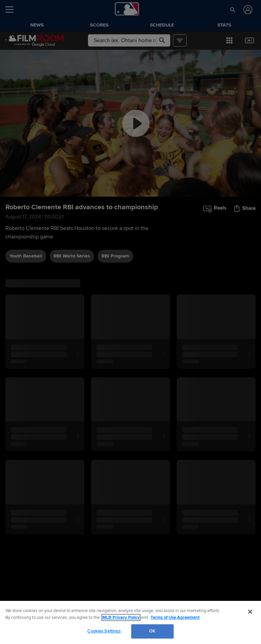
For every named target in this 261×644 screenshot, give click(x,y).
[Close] (250, 612)
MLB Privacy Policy (121, 618)
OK (152, 631)
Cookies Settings (104, 631)
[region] (130, 622)
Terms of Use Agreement (175, 618)
